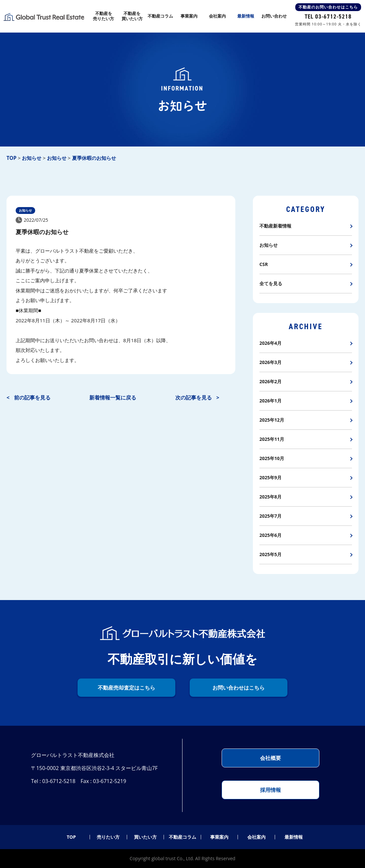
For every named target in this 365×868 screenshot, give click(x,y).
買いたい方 (145, 837)
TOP (71, 837)
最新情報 (294, 837)
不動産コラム (182, 837)
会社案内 (256, 837)
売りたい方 (108, 837)
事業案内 (219, 837)
